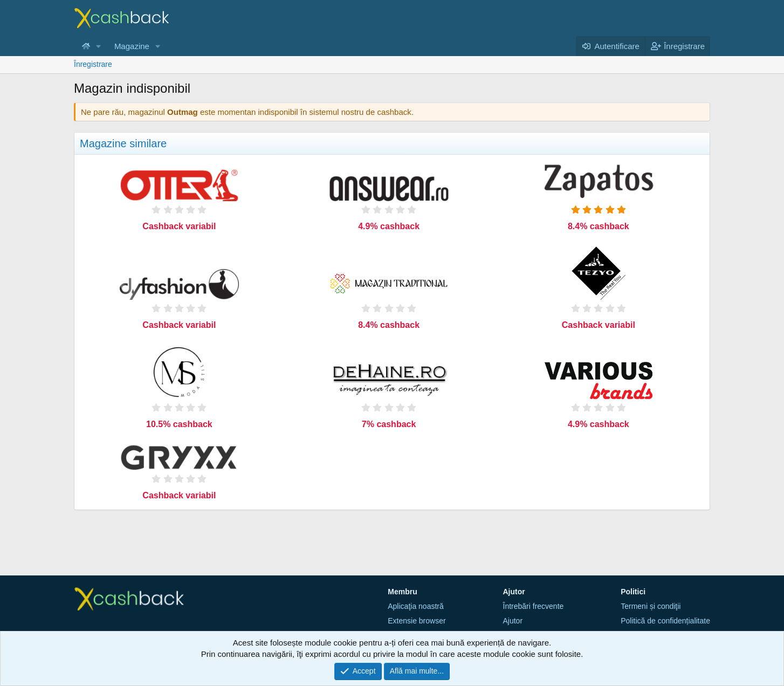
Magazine (132, 46)
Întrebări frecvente (534, 606)
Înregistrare (93, 64)
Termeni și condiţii (651, 606)
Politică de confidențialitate (665, 621)
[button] (99, 46)
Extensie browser (417, 621)
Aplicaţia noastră (416, 606)
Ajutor (513, 621)
